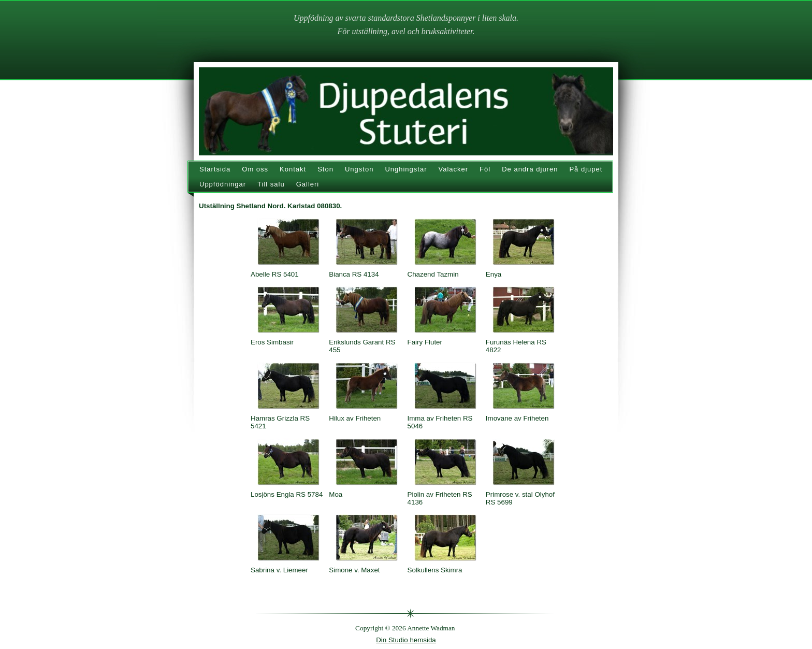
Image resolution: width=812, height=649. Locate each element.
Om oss (255, 169)
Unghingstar (406, 169)
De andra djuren (530, 169)
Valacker (453, 169)
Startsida (215, 169)
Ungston (359, 169)
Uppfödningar (223, 184)
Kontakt (293, 169)
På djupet (586, 169)
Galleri (308, 184)
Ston (325, 169)
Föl (485, 169)
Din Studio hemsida (406, 640)
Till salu (271, 184)
